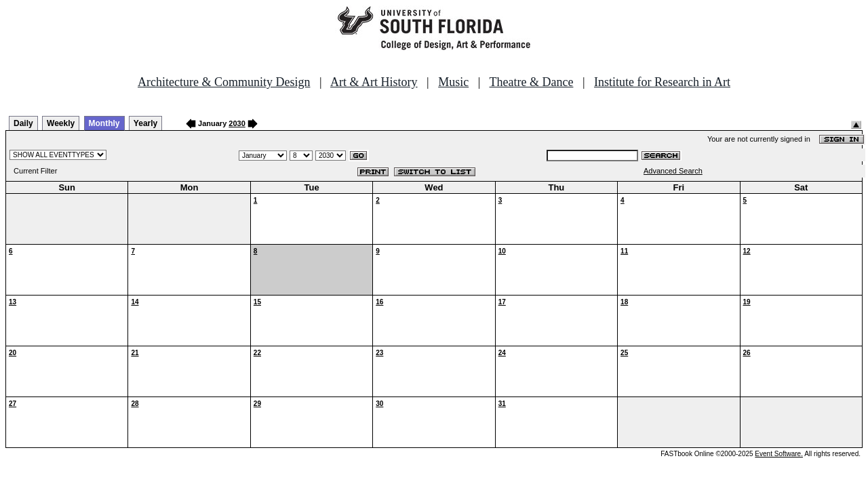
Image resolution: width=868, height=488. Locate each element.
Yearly (145, 123)
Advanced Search (673, 171)
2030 (237, 123)
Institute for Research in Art (662, 82)
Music (453, 82)
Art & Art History (374, 82)
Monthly (104, 123)
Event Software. (779, 454)
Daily (23, 123)
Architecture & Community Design (224, 82)
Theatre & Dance (531, 82)
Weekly (61, 123)
